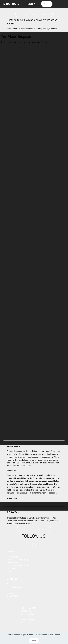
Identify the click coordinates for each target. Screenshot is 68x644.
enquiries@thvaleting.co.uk (18, 587)
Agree (34, 640)
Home (24, 14)
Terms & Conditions (29, 620)
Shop (47, 4)
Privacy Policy (27, 623)
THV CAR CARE (10, 4)
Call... (44, 14)
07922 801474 (13, 596)
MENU (29, 4)
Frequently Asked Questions (34, 529)
